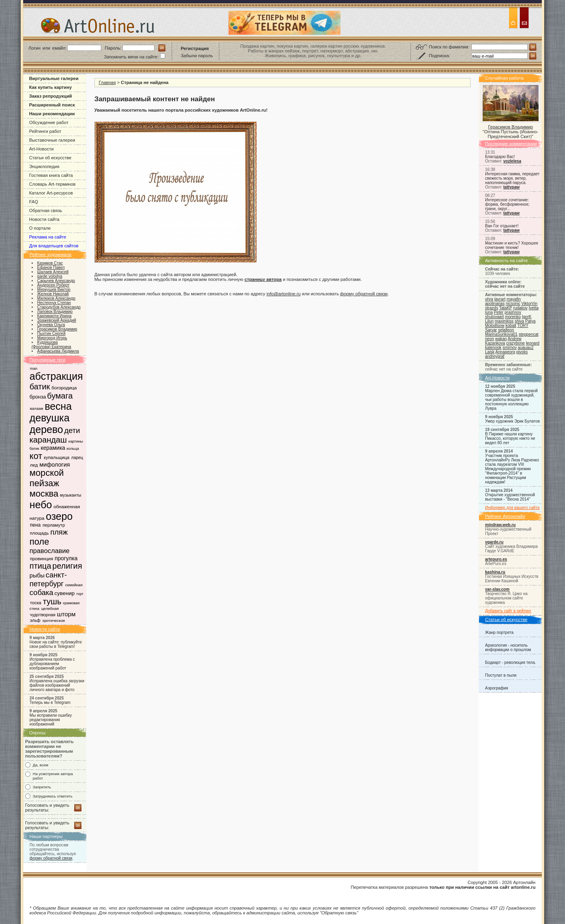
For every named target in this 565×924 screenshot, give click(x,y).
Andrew (515, 339)
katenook (493, 348)
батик (40, 387)
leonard (533, 343)
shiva (519, 321)
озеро (59, 516)
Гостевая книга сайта (51, 175)
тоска (36, 603)
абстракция (56, 376)
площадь (39, 533)
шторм (66, 614)
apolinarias (495, 304)
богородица (64, 388)
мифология (54, 465)
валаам (37, 408)
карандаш (48, 440)
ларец (77, 458)
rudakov (520, 308)
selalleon (506, 330)
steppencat (528, 334)
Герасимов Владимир (511, 127)
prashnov (513, 312)
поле (39, 542)
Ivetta (534, 308)
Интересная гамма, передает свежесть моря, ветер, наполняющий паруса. (512, 178)
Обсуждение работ (49, 122)
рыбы (37, 575)
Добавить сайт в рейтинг (508, 611)
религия (67, 566)
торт (80, 594)
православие (50, 551)
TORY (523, 326)
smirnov (510, 348)
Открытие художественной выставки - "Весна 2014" (510, 497)
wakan (501, 339)
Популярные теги (48, 360)
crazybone (516, 343)
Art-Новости (41, 149)
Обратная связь (46, 210)
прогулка (66, 558)
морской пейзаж (47, 478)
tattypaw (512, 187)
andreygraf (495, 356)
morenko (513, 317)
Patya (531, 321)
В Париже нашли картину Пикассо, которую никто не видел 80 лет (510, 438)
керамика (53, 448)
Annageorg (505, 352)
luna (489, 312)
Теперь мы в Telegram (50, 703)
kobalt (511, 326)
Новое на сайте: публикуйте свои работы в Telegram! (56, 644)
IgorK (527, 317)
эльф (35, 620)
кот (36, 456)
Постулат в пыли (501, 675)
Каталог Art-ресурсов (51, 193)
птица (40, 566)
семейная (74, 585)
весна (58, 406)
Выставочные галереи (52, 140)
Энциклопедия (44, 166)
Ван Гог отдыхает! (502, 226)
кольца (73, 448)
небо (41, 505)
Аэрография (497, 688)
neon (489, 339)
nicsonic (513, 304)
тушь (52, 601)
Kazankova (495, 343)
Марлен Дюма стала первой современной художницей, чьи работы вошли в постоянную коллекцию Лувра (511, 400)
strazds (491, 308)
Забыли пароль (197, 56)
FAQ (34, 202)
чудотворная (43, 615)
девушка (50, 418)
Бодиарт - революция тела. (510, 662)
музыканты (71, 495)
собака (41, 592)
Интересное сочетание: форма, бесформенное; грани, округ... (507, 204)
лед (34, 465)
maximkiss (504, 321)
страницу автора (263, 279)
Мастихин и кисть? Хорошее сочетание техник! (512, 245)
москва (44, 494)
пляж (59, 532)
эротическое (54, 620)
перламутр (54, 525)
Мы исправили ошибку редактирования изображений (51, 720)
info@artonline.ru (284, 294)
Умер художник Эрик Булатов (512, 421)
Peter (499, 312)
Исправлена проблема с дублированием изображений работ (52, 664)
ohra (489, 299)
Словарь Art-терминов (52, 184)
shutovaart (494, 317)
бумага (60, 396)
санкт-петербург (48, 579)
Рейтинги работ (45, 131)
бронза (38, 397)
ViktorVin (529, 304)
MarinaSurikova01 (501, 334)
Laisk (490, 352)
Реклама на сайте (48, 237)
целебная (50, 608)
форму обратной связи (51, 858)
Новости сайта (44, 219)
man (34, 368)
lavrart (500, 299)
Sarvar (491, 330)
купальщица (57, 457)
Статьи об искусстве (50, 158)
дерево (46, 429)
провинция (42, 558)
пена (35, 525)
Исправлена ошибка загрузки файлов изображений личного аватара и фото (57, 685)
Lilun (489, 321)
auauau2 (526, 348)
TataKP (505, 308)
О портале (40, 228)
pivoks (522, 352)
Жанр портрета (499, 632)
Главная (107, 82)
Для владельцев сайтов (54, 246)
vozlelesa (512, 161)
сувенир (65, 593)
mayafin (514, 299)
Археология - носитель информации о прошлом (508, 647)
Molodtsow (495, 326)
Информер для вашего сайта (512, 508)
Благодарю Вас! (500, 157)
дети (72, 430)
